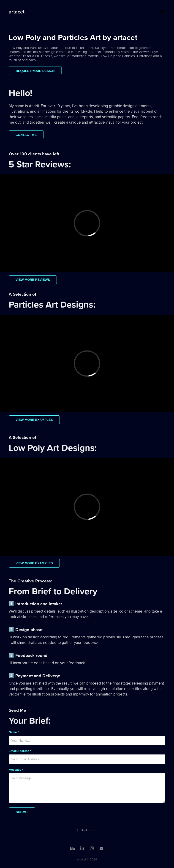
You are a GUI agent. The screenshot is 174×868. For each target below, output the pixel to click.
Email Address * (20, 751)
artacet (17, 12)
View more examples (34, 420)
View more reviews (33, 280)
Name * (14, 732)
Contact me (26, 135)
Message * (16, 770)
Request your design (35, 71)
